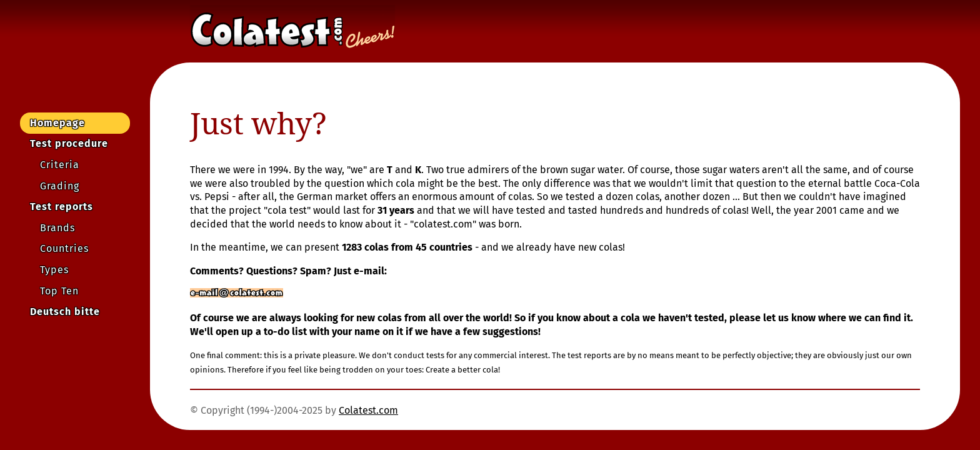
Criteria (60, 165)
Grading (60, 186)
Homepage (57, 123)
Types (54, 270)
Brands (57, 228)
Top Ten (59, 291)
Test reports (62, 207)
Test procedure (69, 143)
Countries (64, 248)
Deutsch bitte (65, 312)
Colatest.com (368, 410)
